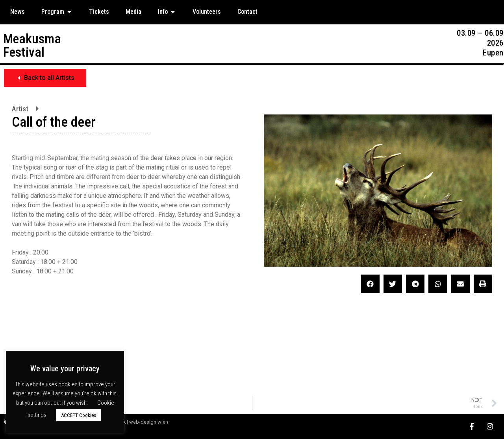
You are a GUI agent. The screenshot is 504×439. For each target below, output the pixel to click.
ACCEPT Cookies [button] (79, 415)
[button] (45, 78)
